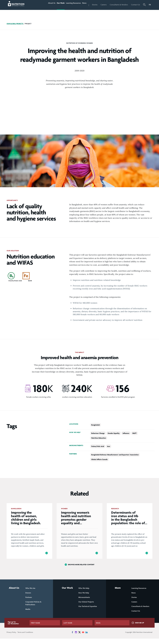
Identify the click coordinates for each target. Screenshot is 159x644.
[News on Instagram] (76, 638)
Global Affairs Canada (99, 459)
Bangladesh (96, 425)
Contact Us (136, 5)
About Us (44, 5)
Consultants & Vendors (119, 5)
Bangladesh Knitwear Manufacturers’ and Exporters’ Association (115, 455)
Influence (126, 433)
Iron (109, 446)
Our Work (55, 5)
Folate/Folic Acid (98, 446)
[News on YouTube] (83, 638)
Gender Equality (114, 433)
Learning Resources (70, 5)
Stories (95, 5)
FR (150, 5)
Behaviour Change (98, 433)
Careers (104, 5)
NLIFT (134, 433)
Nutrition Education (99, 438)
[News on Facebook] (72, 638)
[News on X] (79, 638)
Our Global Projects (16, 24)
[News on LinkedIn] (87, 638)
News (83, 5)
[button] (144, 5)
